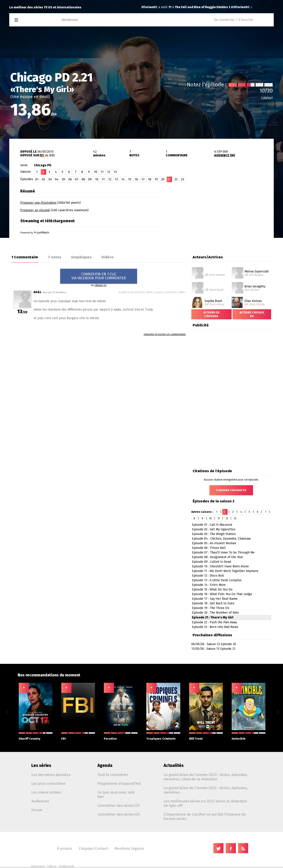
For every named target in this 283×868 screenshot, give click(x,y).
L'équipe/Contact (93, 848)
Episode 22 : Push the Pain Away (214, 622)
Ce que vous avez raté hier (116, 794)
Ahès (37, 292)
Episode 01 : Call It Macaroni (212, 525)
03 (50, 179)
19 (156, 179)
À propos (65, 848)
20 (163, 179)
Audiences (40, 801)
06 (70, 179)
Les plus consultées (48, 783)
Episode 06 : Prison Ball (209, 548)
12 (109, 172)
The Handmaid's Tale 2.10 (195, 7)
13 (115, 172)
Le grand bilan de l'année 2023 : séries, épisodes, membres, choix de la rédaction (206, 777)
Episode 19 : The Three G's (211, 608)
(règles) (267, 98)
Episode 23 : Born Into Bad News (215, 627)
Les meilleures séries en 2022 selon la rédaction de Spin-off (205, 803)
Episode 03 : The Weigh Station (214, 534)
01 (37, 179)
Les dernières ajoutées (51, 775)
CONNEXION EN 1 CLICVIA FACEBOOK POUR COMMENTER (99, 276)
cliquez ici (101, 285)
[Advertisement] (222, 214)
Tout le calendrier (113, 775)
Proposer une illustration (38, 203)
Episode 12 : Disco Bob (208, 576)
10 (96, 172)
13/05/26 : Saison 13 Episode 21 (213, 649)
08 (83, 179)
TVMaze (52, 866)
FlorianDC (150, 7)
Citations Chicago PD (231, 490)
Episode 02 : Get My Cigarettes (214, 529)
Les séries (41, 765)
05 (64, 179)
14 (123, 179)
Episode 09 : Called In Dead (211, 562)
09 (90, 179)
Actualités (174, 765)
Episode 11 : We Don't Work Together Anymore (225, 571)
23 (182, 179)
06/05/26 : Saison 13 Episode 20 (214, 644)
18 (150, 179)
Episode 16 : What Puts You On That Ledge (222, 594)
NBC (52, 155)
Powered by (35, 233)
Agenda (105, 765)
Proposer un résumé (35, 210)
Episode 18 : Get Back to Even (213, 603)
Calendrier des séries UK (119, 814)
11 (102, 172)
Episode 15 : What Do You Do (212, 589)
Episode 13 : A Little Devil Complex (217, 580)
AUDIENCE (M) (225, 155)
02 (44, 179)
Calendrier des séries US (118, 805)
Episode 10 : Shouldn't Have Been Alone (220, 566)
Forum (37, 810)
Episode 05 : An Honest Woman (214, 543)
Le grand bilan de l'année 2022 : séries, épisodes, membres (206, 790)
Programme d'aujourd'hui (119, 783)
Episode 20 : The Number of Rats (215, 613)
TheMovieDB (66, 866)
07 (77, 179)
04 (57, 179)
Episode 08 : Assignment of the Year (218, 557)
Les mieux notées (46, 792)
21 (169, 179)
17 (143, 179)
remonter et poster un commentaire (165, 334)
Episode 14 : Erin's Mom (209, 585)
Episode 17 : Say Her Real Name (215, 599)
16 (136, 179)
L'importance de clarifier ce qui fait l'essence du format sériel (205, 816)
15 (130, 179)
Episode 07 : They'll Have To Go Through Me (223, 552)
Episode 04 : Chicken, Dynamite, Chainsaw (221, 539)
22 (176, 179)
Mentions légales (129, 848)
